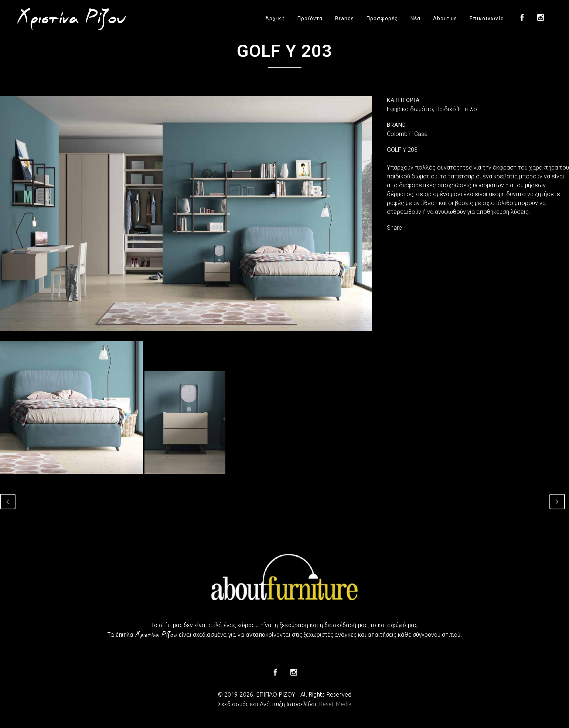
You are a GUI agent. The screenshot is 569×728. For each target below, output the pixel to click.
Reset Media (335, 704)
